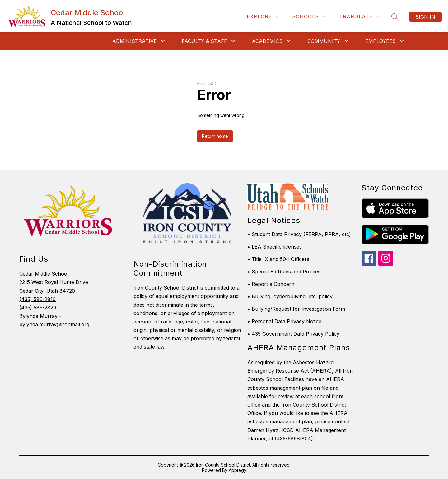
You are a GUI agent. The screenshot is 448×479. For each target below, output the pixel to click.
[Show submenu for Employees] (380, 41)
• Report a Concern (271, 284)
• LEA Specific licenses (275, 247)
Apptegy (238, 470)
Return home (215, 136)
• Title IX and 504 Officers (278, 259)
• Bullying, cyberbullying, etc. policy (290, 296)
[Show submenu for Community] (324, 41)
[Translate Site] (359, 17)
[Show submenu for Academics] (267, 41)
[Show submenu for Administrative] (135, 41)
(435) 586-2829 (38, 308)
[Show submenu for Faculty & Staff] (204, 41)
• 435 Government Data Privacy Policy (293, 334)
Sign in (425, 17)
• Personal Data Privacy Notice (284, 321)
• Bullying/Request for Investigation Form (296, 309)
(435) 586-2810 (37, 299)
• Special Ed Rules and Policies (284, 272)
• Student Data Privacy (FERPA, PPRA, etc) (299, 234)
